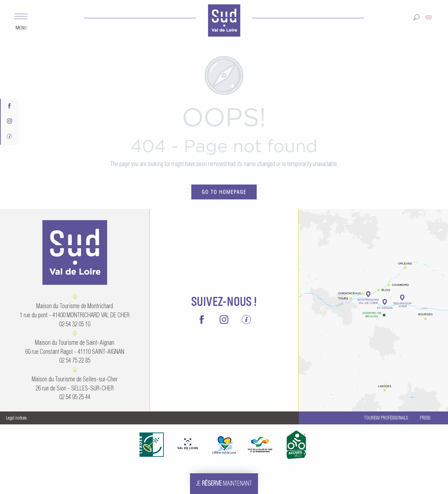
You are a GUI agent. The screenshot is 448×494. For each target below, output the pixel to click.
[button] (416, 17)
